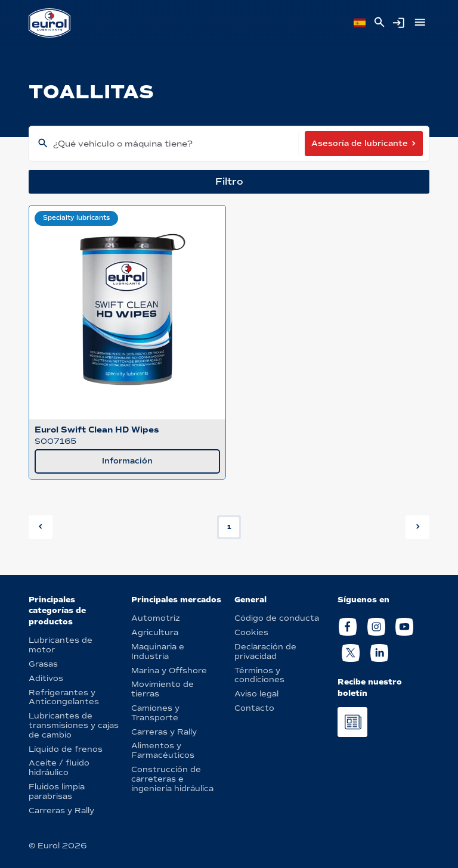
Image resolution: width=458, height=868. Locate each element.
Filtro (229, 181)
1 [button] (229, 527)
